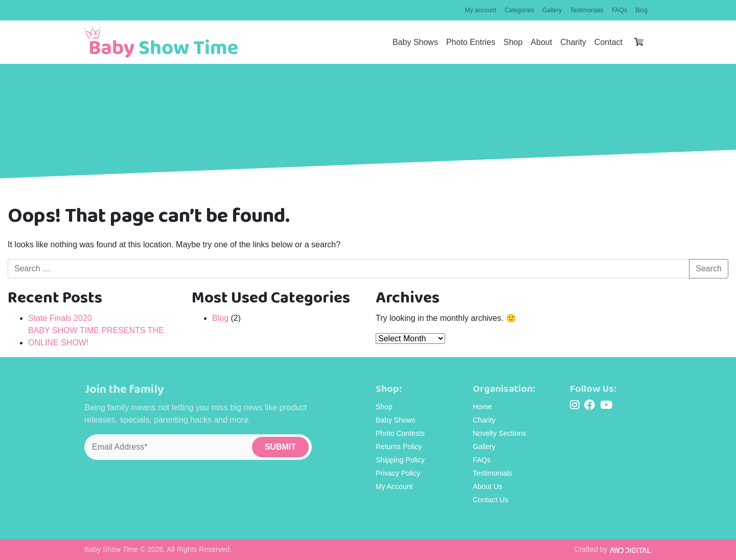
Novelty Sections (499, 433)
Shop (513, 42)
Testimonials (587, 10)
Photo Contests (400, 433)
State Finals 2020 (60, 318)
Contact (608, 42)
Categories (519, 10)
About (541, 42)
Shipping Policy (400, 460)
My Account (394, 486)
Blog (641, 10)
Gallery (552, 10)
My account (481, 10)
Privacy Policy (398, 473)
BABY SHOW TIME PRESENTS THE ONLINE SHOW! (96, 336)
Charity (573, 42)
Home (482, 407)
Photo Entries (471, 42)
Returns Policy (399, 447)
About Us (488, 486)
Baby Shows (415, 42)
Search (709, 269)
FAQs (619, 10)
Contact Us (490, 500)
